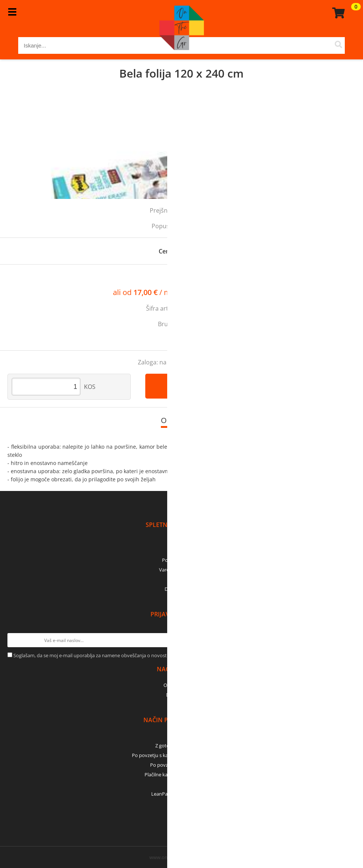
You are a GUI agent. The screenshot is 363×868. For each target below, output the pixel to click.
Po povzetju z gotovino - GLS (182, 765)
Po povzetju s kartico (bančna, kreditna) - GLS (182, 755)
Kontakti (181, 550)
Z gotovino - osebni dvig (182, 746)
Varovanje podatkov (181, 570)
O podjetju (181, 541)
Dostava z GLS (182, 695)
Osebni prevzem (181, 685)
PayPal (182, 784)
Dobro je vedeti (181, 589)
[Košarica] (337, 13)
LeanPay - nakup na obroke (181, 794)
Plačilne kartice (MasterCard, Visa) (181, 774)
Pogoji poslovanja (181, 560)
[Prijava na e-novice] (349, 640)
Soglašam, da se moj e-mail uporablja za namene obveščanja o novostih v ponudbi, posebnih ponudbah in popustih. (142, 655)
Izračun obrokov (228, 293)
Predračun (182, 736)
